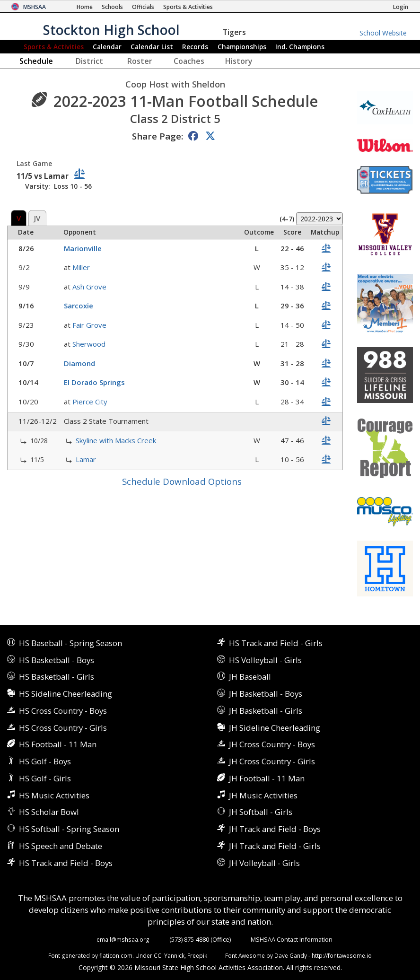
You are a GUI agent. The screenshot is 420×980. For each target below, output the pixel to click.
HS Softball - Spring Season (69, 829)
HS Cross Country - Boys (63, 711)
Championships (242, 47)
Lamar (86, 459)
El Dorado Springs (94, 382)
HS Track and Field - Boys (66, 863)
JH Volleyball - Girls (264, 863)
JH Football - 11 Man (267, 778)
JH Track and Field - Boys (275, 829)
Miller (81, 267)
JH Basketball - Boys (266, 694)
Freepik (197, 955)
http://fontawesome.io (342, 955)
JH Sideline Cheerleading (275, 728)
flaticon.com (116, 955)
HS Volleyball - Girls (265, 660)
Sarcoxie (79, 306)
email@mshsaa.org (123, 939)
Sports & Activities (54, 47)
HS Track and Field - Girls (276, 643)
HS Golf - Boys (45, 761)
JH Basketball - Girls (266, 711)
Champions (300, 47)
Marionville (83, 248)
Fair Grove (89, 325)
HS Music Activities (54, 795)
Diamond (79, 363)
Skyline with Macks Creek (116, 440)
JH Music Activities (263, 795)
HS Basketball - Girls (57, 677)
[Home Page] (85, 7)
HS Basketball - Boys (57, 660)
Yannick (174, 955)
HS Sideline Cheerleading (66, 694)
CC (157, 955)
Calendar (107, 47)
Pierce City (90, 402)
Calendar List (152, 47)
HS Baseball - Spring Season (70, 643)
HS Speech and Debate (61, 846)
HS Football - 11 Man (58, 744)
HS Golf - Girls (45, 778)
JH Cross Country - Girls (272, 761)
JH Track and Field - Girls (275, 846)
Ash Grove (89, 287)
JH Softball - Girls (261, 812)
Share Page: (157, 136)
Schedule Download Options (182, 481)
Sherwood (89, 344)
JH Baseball (250, 677)
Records (195, 47)
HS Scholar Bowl (49, 812)
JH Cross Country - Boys (272, 744)
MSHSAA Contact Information (292, 939)
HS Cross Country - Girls (63, 728)
